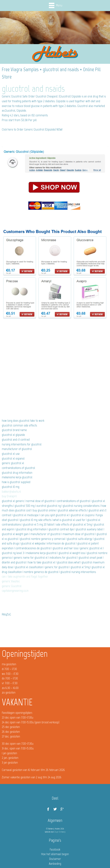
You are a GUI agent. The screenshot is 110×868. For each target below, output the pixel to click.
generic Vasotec (11, 581)
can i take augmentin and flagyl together (25, 576)
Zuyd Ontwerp (60, 832)
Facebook (55, 849)
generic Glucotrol (12, 586)
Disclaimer (55, 859)
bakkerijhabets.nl (11, 492)
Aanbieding (55, 864)
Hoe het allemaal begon (55, 854)
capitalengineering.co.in (15, 591)
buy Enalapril (9, 496)
